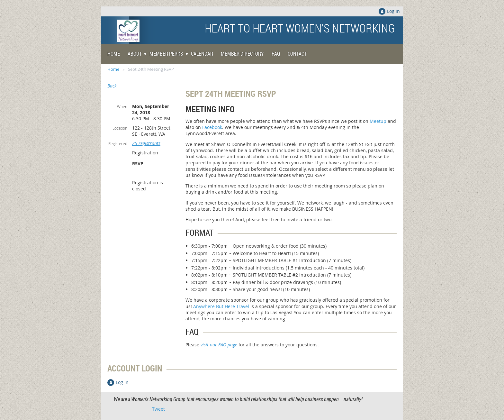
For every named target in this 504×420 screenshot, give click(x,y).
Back (112, 86)
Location (120, 128)
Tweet (158, 409)
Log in (393, 11)
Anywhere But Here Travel (221, 306)
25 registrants (146, 143)
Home (113, 69)
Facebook (212, 127)
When (122, 106)
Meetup (378, 121)
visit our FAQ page (219, 345)
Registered (118, 143)
